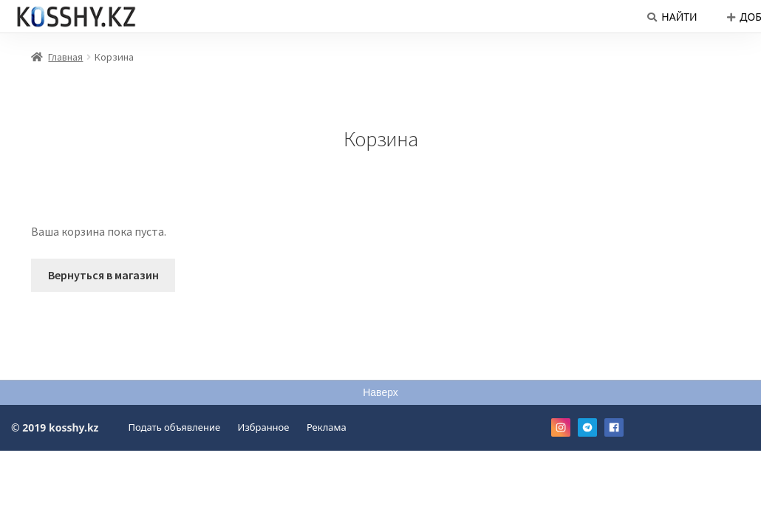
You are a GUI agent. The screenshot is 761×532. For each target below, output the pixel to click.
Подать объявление (175, 427)
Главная (65, 57)
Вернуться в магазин (103, 275)
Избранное (264, 427)
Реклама (327, 427)
